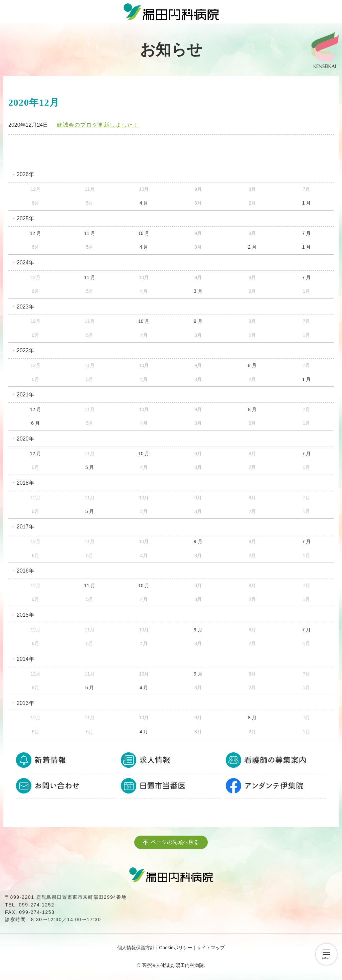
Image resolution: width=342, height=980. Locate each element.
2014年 (25, 659)
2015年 (25, 615)
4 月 (144, 203)
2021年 (25, 395)
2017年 (25, 527)
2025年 (25, 218)
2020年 (25, 439)
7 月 (307, 233)
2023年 (25, 307)
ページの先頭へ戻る (175, 842)
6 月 (35, 423)
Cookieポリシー (176, 948)
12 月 (35, 233)
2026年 (25, 174)
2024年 (25, 263)
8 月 (252, 365)
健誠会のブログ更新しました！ (98, 125)
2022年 (25, 350)
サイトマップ (211, 948)
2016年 (25, 571)
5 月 (90, 467)
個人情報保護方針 (136, 948)
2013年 (25, 703)
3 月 (198, 291)
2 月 (252, 247)
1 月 (307, 203)
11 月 (90, 233)
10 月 (144, 233)
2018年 (25, 483)
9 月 (198, 321)
